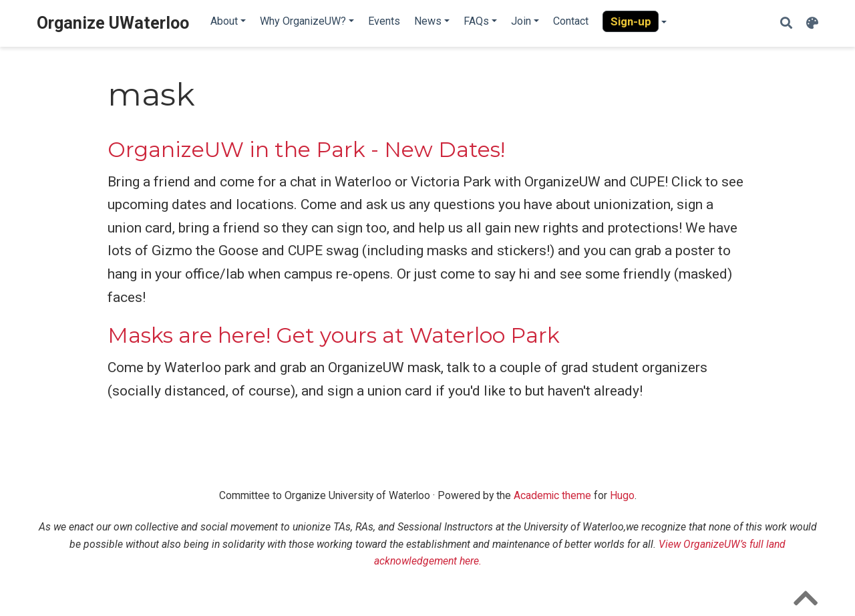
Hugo (622, 495)
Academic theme (552, 495)
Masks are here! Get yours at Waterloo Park (334, 335)
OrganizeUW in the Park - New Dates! (306, 150)
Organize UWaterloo (113, 23)
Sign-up (631, 21)
